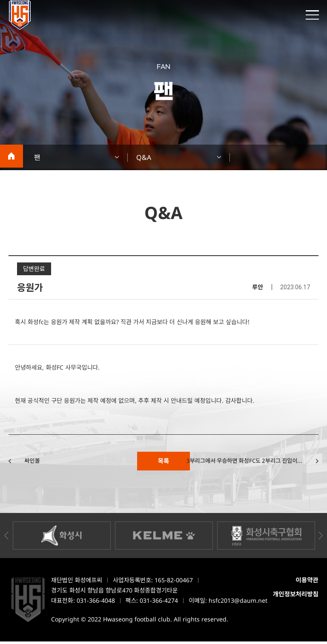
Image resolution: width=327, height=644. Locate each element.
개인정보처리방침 (295, 597)
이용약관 (307, 583)
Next (321, 538)
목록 (163, 462)
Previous (6, 538)
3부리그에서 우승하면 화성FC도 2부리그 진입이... (235, 462)
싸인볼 (38, 462)
